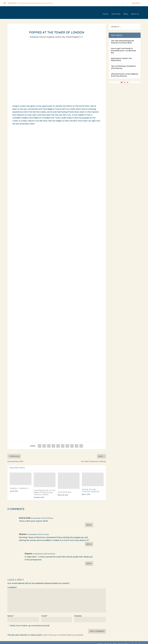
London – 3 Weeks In (19, 486)
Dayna (42, 34)
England (50, 34)
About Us (135, 11)
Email (45, 613)
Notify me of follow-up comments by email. (30, 623)
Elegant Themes (25, 641)
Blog (126, 11)
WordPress (47, 641)
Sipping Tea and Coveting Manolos (90, 488)
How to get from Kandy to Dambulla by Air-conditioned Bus (123, 48)
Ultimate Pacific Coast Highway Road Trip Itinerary (125, 72)
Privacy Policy (124, 641)
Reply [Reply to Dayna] (89, 561)
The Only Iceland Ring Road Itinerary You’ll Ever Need (122, 39)
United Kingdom (73, 34)
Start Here (116, 11)
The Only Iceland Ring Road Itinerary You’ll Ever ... (36, 3)
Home (105, 11)
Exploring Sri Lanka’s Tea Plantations (121, 57)
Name (11, 613)
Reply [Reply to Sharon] (89, 542)
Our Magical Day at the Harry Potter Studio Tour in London (44, 490)
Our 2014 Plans (64, 490)
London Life (60, 34)
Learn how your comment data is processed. (63, 632)
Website (78, 613)
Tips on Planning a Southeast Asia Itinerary (123, 65)
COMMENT (12, 585)
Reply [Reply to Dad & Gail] (89, 522)
